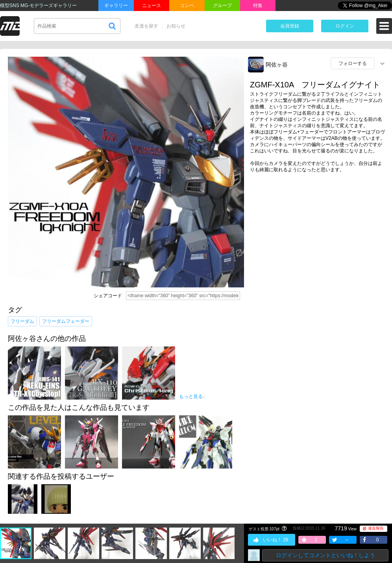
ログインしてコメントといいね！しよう (325, 555)
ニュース (152, 6)
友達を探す (146, 26)
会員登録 (290, 26)
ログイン (345, 26)
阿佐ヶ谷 (277, 65)
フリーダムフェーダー (66, 321)
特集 (258, 6)
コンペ (187, 6)
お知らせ (176, 26)
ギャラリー (116, 6)
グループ (222, 6)
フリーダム (22, 321)
